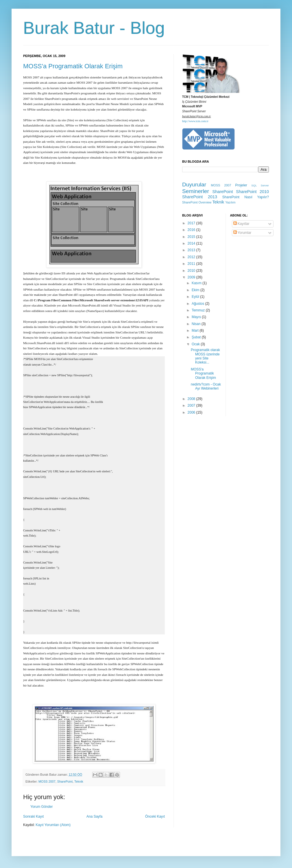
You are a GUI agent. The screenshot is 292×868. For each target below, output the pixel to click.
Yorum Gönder (42, 807)
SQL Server (260, 185)
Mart (196, 331)
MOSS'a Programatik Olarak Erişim (73, 66)
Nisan (197, 324)
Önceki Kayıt (155, 816)
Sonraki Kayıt (33, 816)
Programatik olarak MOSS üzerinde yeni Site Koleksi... (205, 356)
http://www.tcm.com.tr (195, 121)
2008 (192, 399)
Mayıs (197, 317)
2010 (192, 271)
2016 (192, 230)
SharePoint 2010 (252, 192)
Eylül (196, 297)
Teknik (79, 781)
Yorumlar (242, 233)
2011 (192, 264)
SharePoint (65, 781)
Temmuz (199, 310)
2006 (192, 412)
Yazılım (230, 202)
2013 (192, 250)
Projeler (241, 185)
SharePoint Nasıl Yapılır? (246, 197)
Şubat (197, 337)
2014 (192, 243)
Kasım (197, 283)
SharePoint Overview (197, 202)
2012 (192, 257)
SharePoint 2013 (200, 197)
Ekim (196, 290)
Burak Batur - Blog (94, 28)
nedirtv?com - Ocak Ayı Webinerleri (206, 386)
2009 (192, 277)
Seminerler (196, 191)
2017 (192, 223)
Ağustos (198, 304)
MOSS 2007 (47, 781)
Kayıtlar (241, 224)
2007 (192, 405)
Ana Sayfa (94, 816)
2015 (192, 237)
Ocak (196, 344)
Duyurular (194, 185)
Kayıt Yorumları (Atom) (53, 825)
